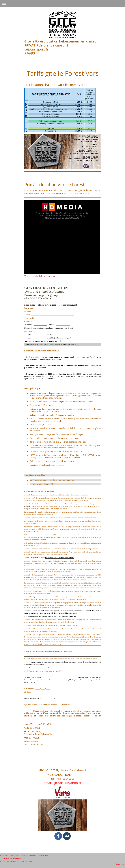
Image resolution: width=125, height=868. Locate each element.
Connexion (121, 864)
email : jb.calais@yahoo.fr (62, 783)
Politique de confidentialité (26, 856)
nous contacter (81, 193)
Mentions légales (7, 856)
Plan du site (44, 856)
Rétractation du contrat (12, 859)
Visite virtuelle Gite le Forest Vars (41, 276)
